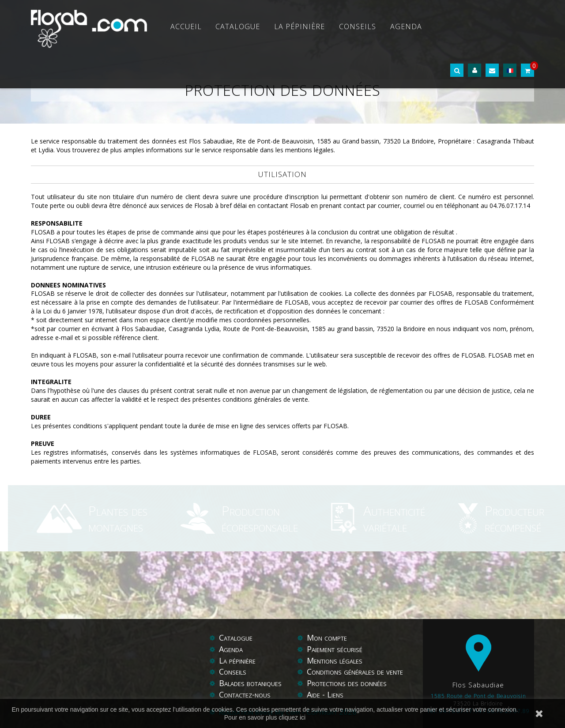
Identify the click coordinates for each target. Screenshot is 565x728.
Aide (315, 694)
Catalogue (238, 26)
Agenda (406, 26)
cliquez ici (292, 717)
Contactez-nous (245, 694)
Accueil (186, 26)
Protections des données (347, 683)
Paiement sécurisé (335, 649)
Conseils (358, 26)
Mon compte (327, 637)
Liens (335, 694)
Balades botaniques (250, 683)
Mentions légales (335, 660)
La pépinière (299, 26)
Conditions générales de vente (355, 671)
